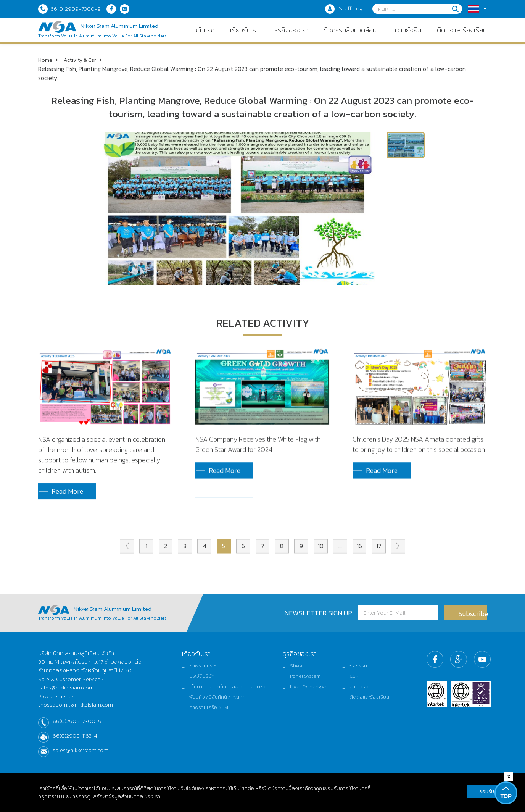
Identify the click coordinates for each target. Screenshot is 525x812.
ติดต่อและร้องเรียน (375, 710)
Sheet (298, 669)
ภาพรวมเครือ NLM (203, 724)
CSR (358, 682)
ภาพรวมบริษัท (198, 669)
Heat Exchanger (310, 697)
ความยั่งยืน (366, 697)
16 (366, 565)
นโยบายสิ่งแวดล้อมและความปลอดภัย (225, 697)
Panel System (308, 682)
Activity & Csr (83, 60)
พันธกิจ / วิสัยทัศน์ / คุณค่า (213, 710)
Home (46, 60)
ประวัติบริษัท (196, 682)
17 (386, 565)
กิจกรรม (362, 669)
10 (324, 565)
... (345, 565)
